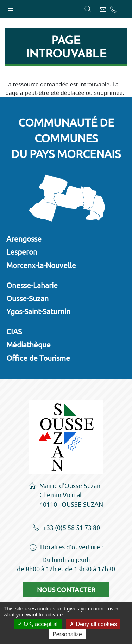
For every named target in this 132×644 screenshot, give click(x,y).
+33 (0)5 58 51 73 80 (66, 528)
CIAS (14, 332)
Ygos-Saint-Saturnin (38, 311)
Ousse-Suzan (27, 298)
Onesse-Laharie (32, 285)
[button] (11, 7)
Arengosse (24, 239)
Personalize (67, 634)
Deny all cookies (93, 624)
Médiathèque (29, 345)
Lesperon (22, 252)
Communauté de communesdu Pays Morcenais (66, 138)
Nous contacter (66, 590)
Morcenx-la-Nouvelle (41, 265)
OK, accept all (38, 624)
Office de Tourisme (38, 358)
